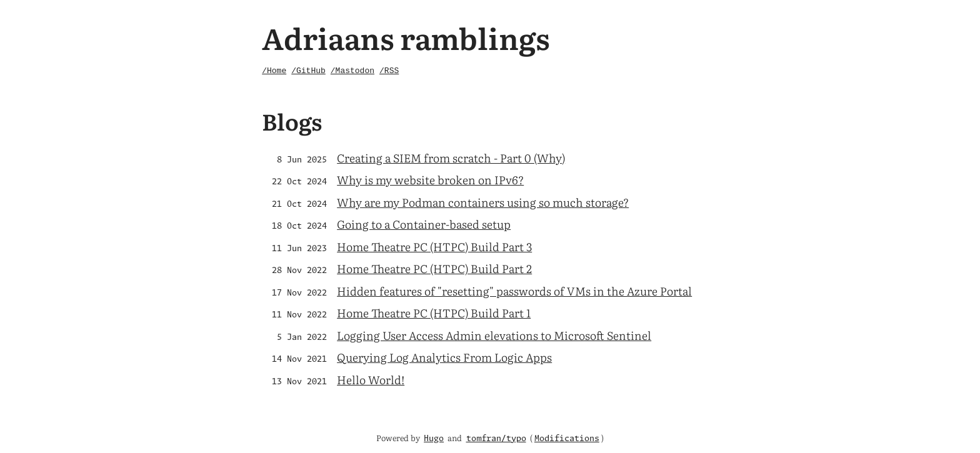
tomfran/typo (496, 439)
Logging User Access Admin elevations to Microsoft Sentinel (494, 335)
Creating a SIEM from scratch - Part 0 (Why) (451, 158)
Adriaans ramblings (406, 37)
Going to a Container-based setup (424, 224)
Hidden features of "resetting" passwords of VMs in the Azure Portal (514, 291)
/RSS (389, 71)
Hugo (434, 439)
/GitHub (308, 71)
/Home (274, 71)
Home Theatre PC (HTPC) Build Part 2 (434, 268)
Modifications (567, 439)
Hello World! (371, 380)
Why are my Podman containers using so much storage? (483, 202)
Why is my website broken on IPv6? (430, 180)
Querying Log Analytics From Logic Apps (444, 357)
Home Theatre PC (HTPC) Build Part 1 (434, 313)
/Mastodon (352, 71)
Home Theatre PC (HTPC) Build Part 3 (434, 246)
